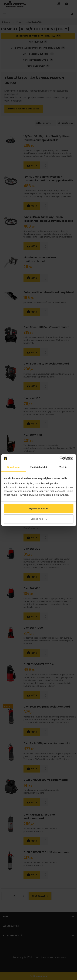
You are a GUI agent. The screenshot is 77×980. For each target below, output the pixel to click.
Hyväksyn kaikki (39, 509)
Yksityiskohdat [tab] (38, 467)
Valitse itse (39, 519)
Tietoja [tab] (63, 467)
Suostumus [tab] (14, 467)
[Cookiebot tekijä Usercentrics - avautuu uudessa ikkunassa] (59, 458)
